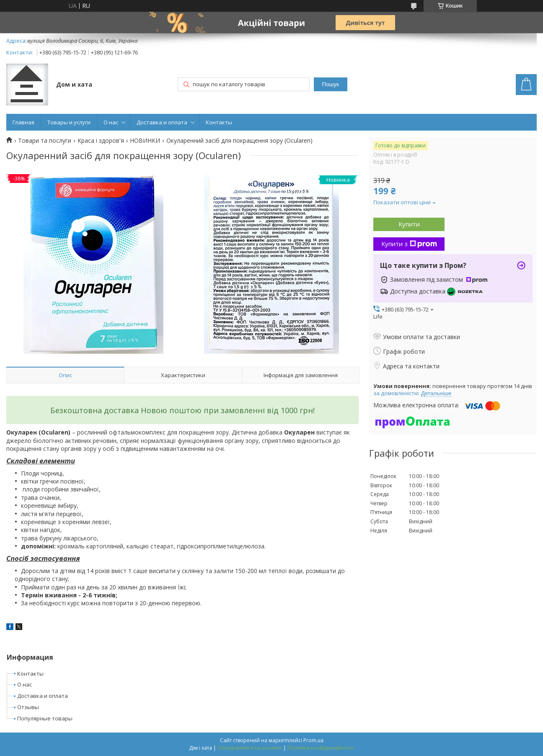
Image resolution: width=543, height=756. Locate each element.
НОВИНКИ (145, 141)
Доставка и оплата (162, 122)
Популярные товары (45, 718)
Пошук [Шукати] (331, 84)
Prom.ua (313, 740)
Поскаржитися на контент (250, 748)
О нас (111, 122)
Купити (409, 224)
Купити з (409, 244)
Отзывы (28, 707)
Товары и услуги (69, 122)
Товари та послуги (45, 141)
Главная (23, 122)
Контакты (219, 122)
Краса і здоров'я (101, 141)
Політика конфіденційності (321, 748)
